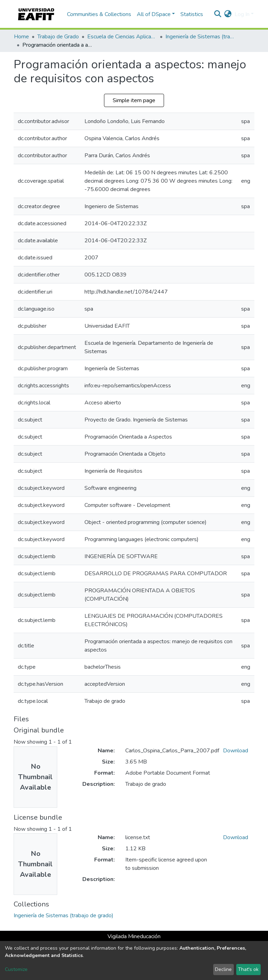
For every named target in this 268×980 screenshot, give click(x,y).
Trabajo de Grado (58, 37)
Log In (242, 14)
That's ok (248, 969)
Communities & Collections (99, 14)
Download (236, 751)
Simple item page (134, 100)
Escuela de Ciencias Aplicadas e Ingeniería (122, 37)
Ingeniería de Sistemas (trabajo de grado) (200, 37)
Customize (16, 969)
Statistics (192, 14)
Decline (223, 969)
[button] (228, 14)
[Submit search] (218, 14)
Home (21, 37)
